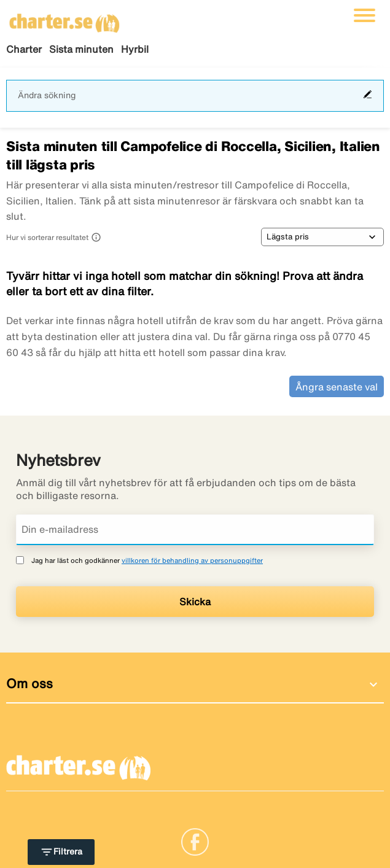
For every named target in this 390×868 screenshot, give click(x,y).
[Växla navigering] (365, 15)
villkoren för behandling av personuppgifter (192, 560)
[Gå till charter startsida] (64, 19)
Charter (24, 49)
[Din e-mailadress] (195, 530)
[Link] (195, 840)
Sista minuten (81, 49)
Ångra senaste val (337, 387)
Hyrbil (135, 49)
